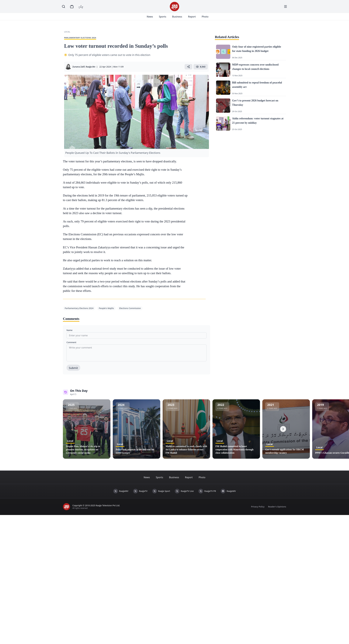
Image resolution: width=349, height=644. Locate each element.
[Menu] (285, 7)
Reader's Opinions (277, 507)
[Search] (64, 7)
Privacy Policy (258, 507)
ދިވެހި (81, 6)
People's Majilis (106, 308)
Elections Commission (130, 308)
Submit (73, 368)
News (150, 17)
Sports (163, 17)
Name (69, 330)
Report (193, 17)
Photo (206, 17)
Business (178, 17)
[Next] (283, 429)
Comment (71, 342)
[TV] (72, 7)
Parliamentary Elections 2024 (79, 308)
